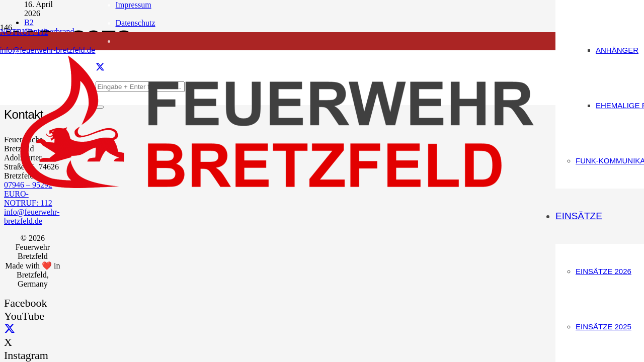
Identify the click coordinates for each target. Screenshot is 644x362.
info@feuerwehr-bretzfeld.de (32, 216)
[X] (10, 329)
